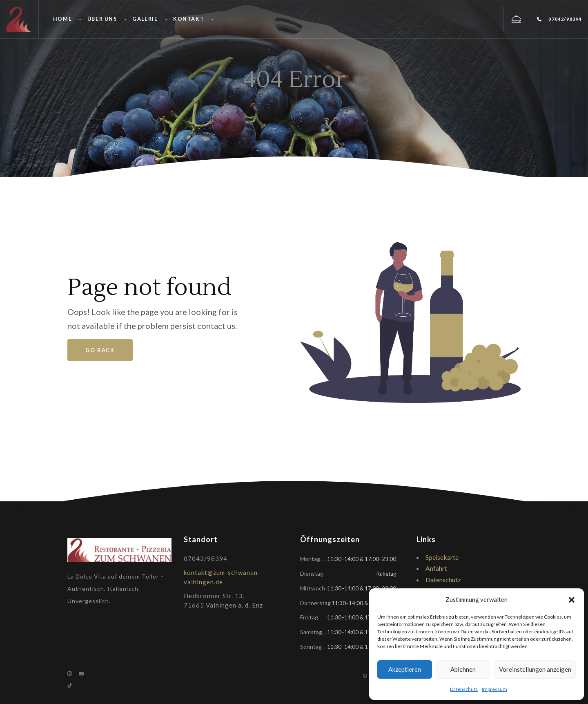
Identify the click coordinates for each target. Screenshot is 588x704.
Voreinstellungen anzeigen (535, 669)
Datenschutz (464, 689)
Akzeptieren (405, 669)
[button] (572, 600)
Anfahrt (436, 568)
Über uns (102, 19)
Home (62, 19)
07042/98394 (559, 19)
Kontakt (189, 19)
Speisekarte (442, 557)
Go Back (100, 350)
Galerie (145, 19)
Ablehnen (463, 669)
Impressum (494, 689)
